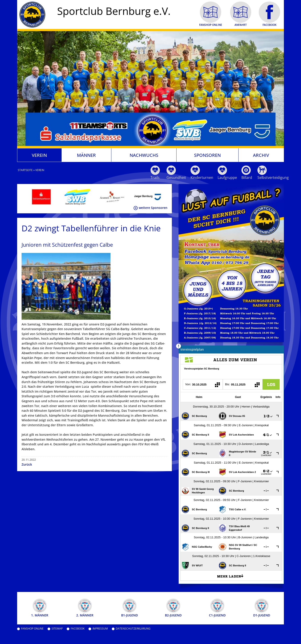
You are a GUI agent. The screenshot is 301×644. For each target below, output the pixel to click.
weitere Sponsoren (153, 208)
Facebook (78, 629)
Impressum (100, 629)
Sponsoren (207, 155)
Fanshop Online (32, 629)
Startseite (25, 170)
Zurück (27, 464)
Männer (86, 155)
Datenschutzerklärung (133, 629)
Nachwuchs (144, 155)
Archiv (261, 155)
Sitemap (57, 629)
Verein (39, 155)
